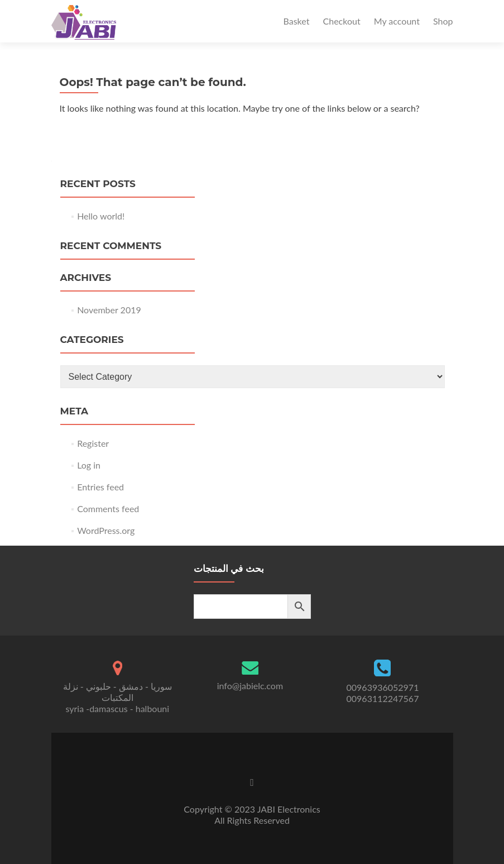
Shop (443, 21)
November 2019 (109, 310)
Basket (297, 21)
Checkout (342, 21)
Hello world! (101, 216)
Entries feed (100, 487)
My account (397, 21)
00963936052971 (383, 687)
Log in (89, 465)
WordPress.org (106, 530)
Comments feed (108, 509)
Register (93, 443)
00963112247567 (383, 698)
